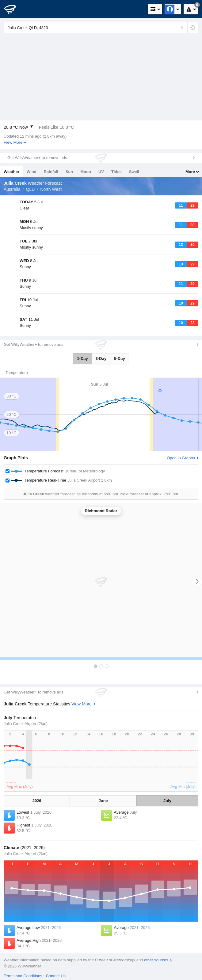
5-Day (119, 359)
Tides (116, 172)
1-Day (82, 359)
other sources (156, 960)
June (103, 801)
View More (13, 142)
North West (51, 189)
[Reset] (182, 28)
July (167, 801)
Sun (69, 172)
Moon (86, 172)
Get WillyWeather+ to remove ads (37, 158)
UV (101, 172)
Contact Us (56, 976)
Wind (32, 172)
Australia (12, 189)
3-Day (101, 359)
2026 (37, 801)
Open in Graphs (181, 458)
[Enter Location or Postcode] (101, 28)
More (190, 172)
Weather (11, 172)
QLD (30, 189)
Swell (134, 172)
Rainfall (51, 172)
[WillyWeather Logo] (14, 9)
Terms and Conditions (23, 976)
